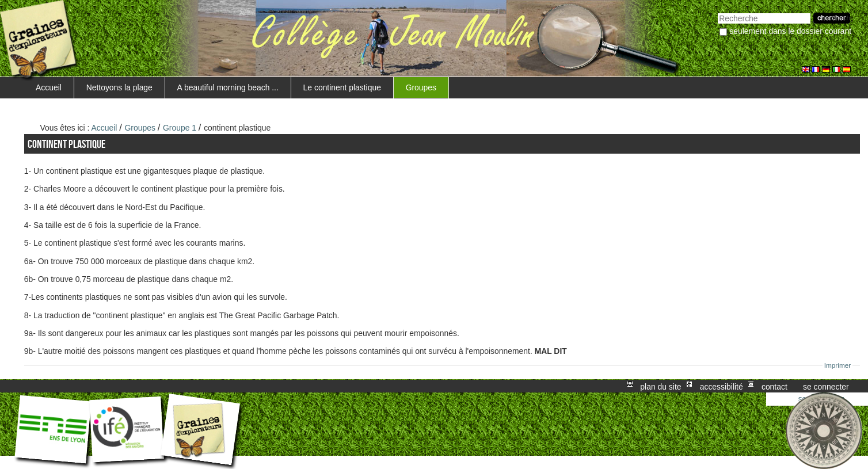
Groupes (421, 87)
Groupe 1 (180, 128)
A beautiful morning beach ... (228, 87)
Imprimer (838, 365)
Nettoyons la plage (119, 87)
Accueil (49, 87)
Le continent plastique (342, 87)
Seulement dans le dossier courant (790, 31)
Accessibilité (722, 386)
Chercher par (717, 12)
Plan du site (660, 386)
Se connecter (826, 386)
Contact (774, 386)
